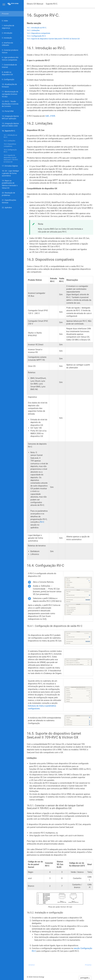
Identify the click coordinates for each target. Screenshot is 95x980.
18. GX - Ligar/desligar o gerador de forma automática (12, 173)
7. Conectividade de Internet (12, 66)
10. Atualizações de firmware (12, 85)
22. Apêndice (12, 208)
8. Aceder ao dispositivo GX (12, 73)
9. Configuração (12, 79)
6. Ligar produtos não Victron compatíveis (12, 58)
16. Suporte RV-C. (12, 131)
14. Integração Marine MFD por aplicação (12, 117)
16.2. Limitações (9, 141)
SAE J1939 (50, 116)
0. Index (5, 21)
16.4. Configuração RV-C (13, 151)
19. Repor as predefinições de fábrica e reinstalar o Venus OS (12, 184)
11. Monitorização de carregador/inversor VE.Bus (12, 94)
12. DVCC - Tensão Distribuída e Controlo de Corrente (12, 104)
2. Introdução (12, 33)
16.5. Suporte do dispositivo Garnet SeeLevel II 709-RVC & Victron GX (13, 158)
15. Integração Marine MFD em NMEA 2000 (12, 125)
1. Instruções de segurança (8, 27)
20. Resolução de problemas (12, 194)
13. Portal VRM (12, 111)
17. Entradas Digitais (12, 166)
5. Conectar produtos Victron (12, 51)
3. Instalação (12, 38)
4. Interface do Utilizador (12, 44)
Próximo (88, 965)
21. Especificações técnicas (12, 201)
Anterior (32, 965)
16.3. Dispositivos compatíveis (10, 145)
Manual (35, 4)
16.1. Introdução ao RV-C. (10, 136)
